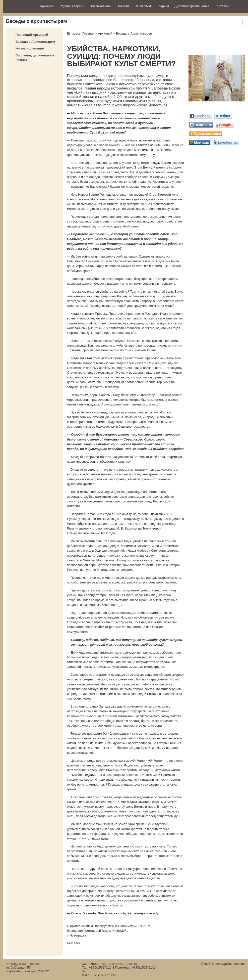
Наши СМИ (143, 6)
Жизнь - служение (30, 48)
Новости (123, 6)
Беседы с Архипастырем (35, 42)
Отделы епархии (72, 6)
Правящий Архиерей (32, 35)
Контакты (222, 6)
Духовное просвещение (192, 6)
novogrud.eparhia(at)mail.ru (117, 964)
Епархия (163, 6)
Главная (89, 33)
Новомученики (100, 6)
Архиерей (47, 6)
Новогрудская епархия (20, 6)
